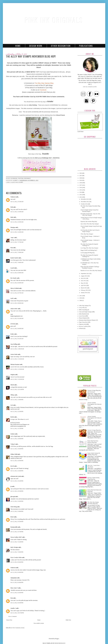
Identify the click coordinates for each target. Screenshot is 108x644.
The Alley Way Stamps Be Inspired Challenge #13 (89, 245)
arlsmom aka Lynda (16, 476)
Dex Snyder (14, 278)
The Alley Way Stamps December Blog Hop (93, 503)
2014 (81, 192)
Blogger (57, 639)
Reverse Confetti (83, 326)
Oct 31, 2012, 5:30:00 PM (17, 501)
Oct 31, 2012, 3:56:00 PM (17, 449)
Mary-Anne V (14, 588)
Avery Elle (82, 308)
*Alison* (13, 444)
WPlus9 (81, 328)
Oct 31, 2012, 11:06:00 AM (17, 349)
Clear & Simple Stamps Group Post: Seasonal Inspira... (89, 211)
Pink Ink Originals (54, 20)
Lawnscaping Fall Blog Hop (88, 253)
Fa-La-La (15, 115)
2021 (81, 176)
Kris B (12, 466)
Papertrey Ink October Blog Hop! (89, 222)
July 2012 (83, 278)
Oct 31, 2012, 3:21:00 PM (17, 429)
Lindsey (13, 434)
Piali (12, 207)
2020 (81, 178)
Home (18, 46)
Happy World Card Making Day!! (89, 250)
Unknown (13, 197)
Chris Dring (14, 507)
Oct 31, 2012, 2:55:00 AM (17, 202)
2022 (81, 173)
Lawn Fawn (82, 316)
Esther (12, 334)
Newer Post (9, 620)
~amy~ (12, 238)
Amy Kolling (14, 344)
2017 (81, 185)
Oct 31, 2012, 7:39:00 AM (17, 252)
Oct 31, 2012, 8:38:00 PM (17, 572)
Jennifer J (13, 608)
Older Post (68, 620)
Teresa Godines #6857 (16, 537)
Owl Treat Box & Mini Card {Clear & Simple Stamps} (90, 231)
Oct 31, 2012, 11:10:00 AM (17, 359)
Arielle (50, 102)
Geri (12, 405)
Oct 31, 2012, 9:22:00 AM (17, 318)
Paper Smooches (83, 322)
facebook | (14, 178)
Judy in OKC (14, 309)
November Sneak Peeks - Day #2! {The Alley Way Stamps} (90, 214)
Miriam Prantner (15, 364)
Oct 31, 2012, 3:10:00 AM (17, 212)
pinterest (27, 178)
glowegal (13, 497)
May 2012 (84, 283)
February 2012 (85, 290)
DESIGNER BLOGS (60, 643)
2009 (81, 300)
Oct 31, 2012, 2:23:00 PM (17, 411)
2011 (81, 296)
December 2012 (85, 199)
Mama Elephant (83, 318)
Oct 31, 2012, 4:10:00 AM (17, 222)
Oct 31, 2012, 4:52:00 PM (17, 481)
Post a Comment (13, 616)
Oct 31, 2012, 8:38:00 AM (17, 273)
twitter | (21, 178)
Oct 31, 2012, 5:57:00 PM (17, 532)
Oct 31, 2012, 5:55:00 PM (17, 522)
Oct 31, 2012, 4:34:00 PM (17, 471)
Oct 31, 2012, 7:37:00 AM (17, 242)
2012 (81, 197)
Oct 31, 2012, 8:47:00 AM (17, 293)
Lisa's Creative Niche (16, 558)
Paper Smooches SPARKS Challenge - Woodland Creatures (90, 267)
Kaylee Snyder (14, 258)
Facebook (43, 90)
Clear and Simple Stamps (85, 312)
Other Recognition (61, 46)
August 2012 (84, 276)
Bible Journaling (83, 310)
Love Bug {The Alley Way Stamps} (89, 248)
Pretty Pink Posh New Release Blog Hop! (93, 442)
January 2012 (84, 293)
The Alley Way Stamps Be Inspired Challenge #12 (89, 256)
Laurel (12, 268)
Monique (13, 227)
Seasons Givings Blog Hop (94, 430)
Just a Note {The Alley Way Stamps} (90, 224)
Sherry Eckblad (15, 288)
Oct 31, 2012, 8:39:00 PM (17, 582)
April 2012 (84, 285)
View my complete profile (90, 87)
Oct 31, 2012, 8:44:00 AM (17, 283)
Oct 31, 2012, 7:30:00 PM (17, 552)
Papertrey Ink (82, 324)
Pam (12, 248)
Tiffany (12, 395)
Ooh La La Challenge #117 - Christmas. (47, 158)
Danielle (46, 154)
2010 (81, 298)
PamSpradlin (14, 527)
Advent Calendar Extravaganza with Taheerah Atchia (94, 404)
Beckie (12, 417)
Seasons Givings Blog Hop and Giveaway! (94, 391)
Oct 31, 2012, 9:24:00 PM (17, 593)
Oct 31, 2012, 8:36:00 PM (17, 562)
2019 (81, 180)
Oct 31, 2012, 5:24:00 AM (17, 232)
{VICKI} (13, 324)
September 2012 (85, 273)
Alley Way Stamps (17, 182)
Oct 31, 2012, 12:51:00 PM (17, 389)
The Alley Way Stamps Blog (44, 83)
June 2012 (84, 281)
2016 (81, 188)
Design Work (36, 46)
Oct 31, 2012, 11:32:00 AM (17, 379)
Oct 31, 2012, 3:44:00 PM (17, 439)
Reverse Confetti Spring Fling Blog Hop (93, 478)
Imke (12, 217)
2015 (81, 190)
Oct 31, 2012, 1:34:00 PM (17, 400)
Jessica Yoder (14, 354)
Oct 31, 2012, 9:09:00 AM (17, 303)
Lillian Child (14, 454)
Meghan (13, 375)
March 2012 (84, 288)
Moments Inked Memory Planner (87, 320)
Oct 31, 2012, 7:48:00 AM (17, 262)
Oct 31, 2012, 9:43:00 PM (17, 603)
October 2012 (84, 204)
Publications (86, 46)
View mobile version (39, 623)
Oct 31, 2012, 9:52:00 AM (17, 339)
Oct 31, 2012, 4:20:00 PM (17, 461)
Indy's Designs (14, 547)
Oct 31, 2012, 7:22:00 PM (17, 542)
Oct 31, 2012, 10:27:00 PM (17, 613)
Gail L (12, 298)
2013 (81, 195)
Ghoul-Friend (60, 115)
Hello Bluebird (83, 314)
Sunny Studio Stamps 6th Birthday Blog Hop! (94, 454)
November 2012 (85, 202)
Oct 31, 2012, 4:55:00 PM (17, 491)
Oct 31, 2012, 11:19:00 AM (17, 369)
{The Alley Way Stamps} (87, 234)
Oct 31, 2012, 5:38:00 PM (17, 511)
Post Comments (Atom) (19, 628)
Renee (12, 517)
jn (11, 486)
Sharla (12, 385)
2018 (81, 183)
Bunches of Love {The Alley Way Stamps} (91, 271)
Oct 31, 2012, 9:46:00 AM (17, 329)
